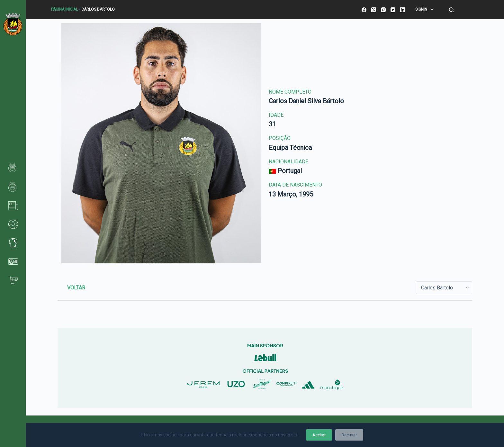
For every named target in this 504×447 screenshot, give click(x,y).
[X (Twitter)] (374, 10)
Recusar (349, 435)
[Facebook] (364, 10)
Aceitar (319, 435)
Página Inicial (64, 9)
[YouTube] (393, 10)
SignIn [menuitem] (425, 10)
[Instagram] (383, 10)
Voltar (76, 288)
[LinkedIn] (403, 10)
